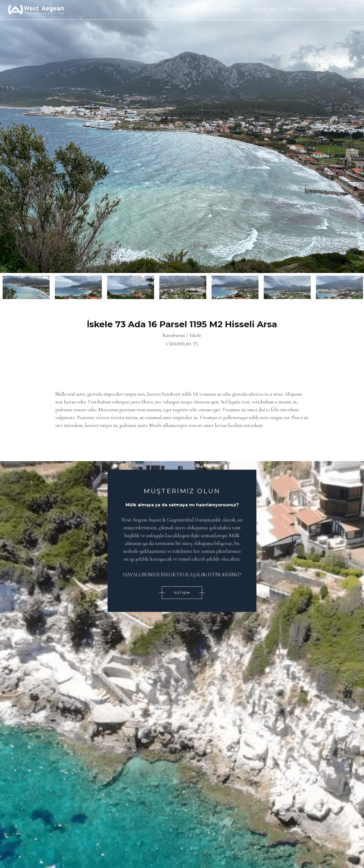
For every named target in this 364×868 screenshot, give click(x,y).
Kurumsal (178, 10)
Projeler (264, 10)
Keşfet (297, 10)
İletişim (327, 10)
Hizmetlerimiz (221, 10)
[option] (182, 136)
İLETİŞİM (182, 592)
